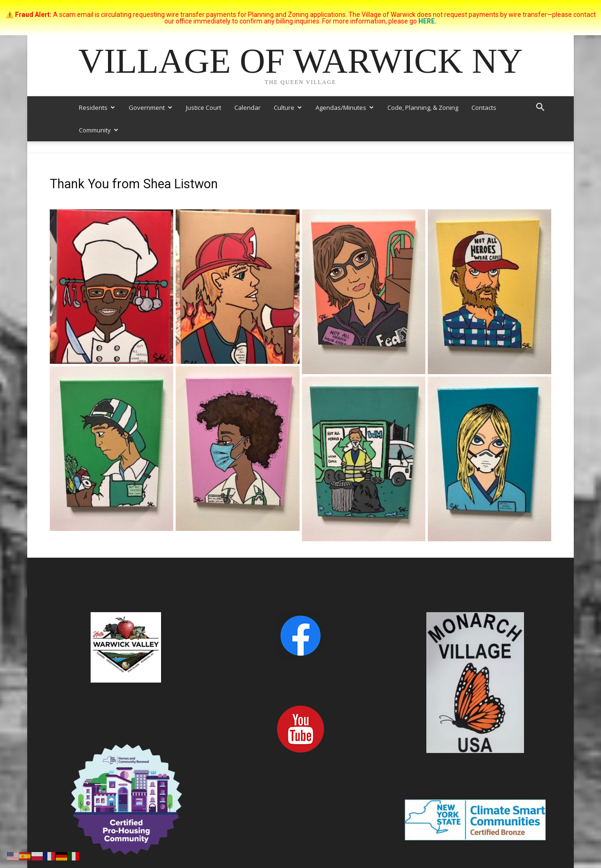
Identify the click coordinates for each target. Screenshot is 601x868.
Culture (288, 108)
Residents (97, 108)
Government (150, 108)
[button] (540, 108)
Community (99, 130)
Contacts (484, 108)
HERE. (428, 21)
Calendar (247, 108)
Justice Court (204, 108)
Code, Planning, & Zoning (423, 108)
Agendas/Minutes (345, 108)
